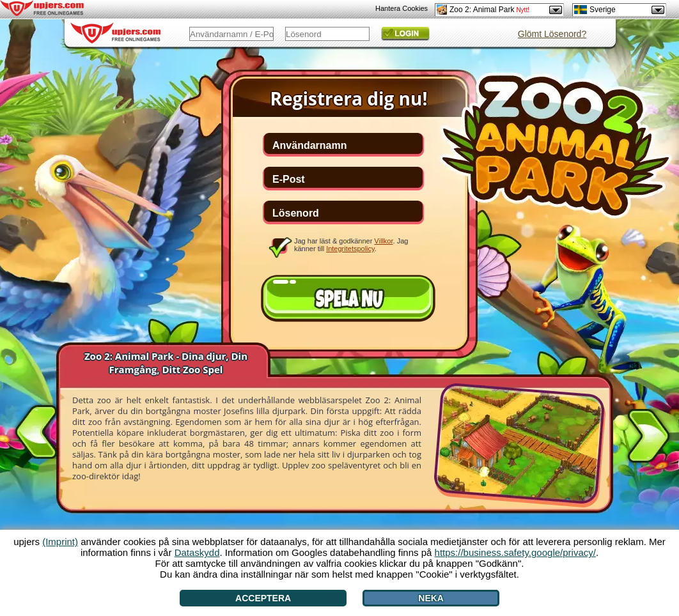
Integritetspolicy (350, 249)
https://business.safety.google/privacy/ (515, 552)
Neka (431, 598)
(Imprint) (60, 542)
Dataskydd (197, 552)
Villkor (383, 241)
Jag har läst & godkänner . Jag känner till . (351, 245)
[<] (36, 429)
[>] (648, 438)
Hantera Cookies (402, 8)
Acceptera (263, 598)
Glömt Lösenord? (552, 34)
